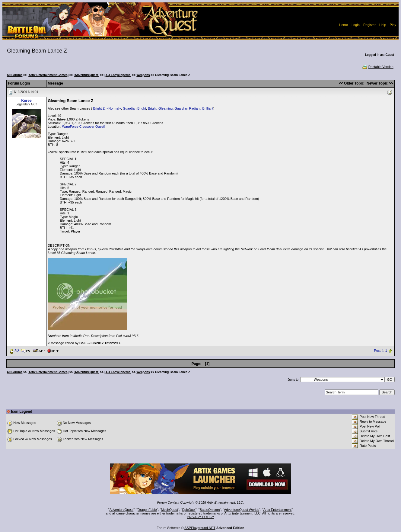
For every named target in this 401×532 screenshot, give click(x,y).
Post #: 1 (380, 351)
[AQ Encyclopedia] (118, 75)
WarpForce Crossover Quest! (84, 127)
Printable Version (378, 67)
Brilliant (208, 108)
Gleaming (165, 108)
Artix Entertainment (278, 510)
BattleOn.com (210, 510)
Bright (152, 108)
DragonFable (147, 510)
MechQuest (170, 510)
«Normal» (114, 108)
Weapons (143, 75)
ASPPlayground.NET (200, 528)
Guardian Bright (134, 108)
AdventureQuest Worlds (242, 510)
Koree (27, 101)
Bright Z (99, 108)
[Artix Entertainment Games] (48, 75)
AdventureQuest (122, 510)
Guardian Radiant (187, 108)
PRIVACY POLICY (200, 517)
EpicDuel (189, 510)
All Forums (14, 75)
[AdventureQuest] (86, 75)
